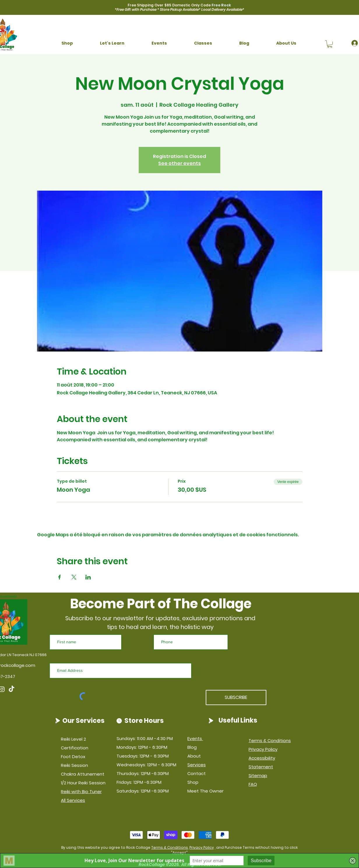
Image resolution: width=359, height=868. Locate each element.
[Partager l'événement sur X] (74, 577)
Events (195, 738)
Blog (192, 747)
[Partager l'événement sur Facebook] (60, 577)
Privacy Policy (202, 847)
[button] (67, 43)
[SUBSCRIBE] (236, 697)
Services (197, 765)
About (194, 756)
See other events (179, 163)
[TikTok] (12, 689)
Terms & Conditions (170, 847)
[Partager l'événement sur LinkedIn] (88, 577)
